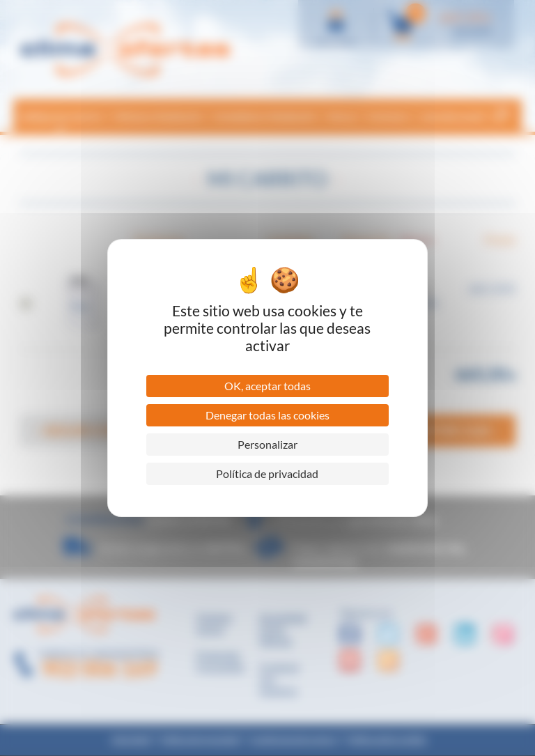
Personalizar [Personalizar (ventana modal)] (267, 444)
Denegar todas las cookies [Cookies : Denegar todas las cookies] (267, 415)
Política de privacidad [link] (267, 473)
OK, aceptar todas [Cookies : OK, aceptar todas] (267, 386)
